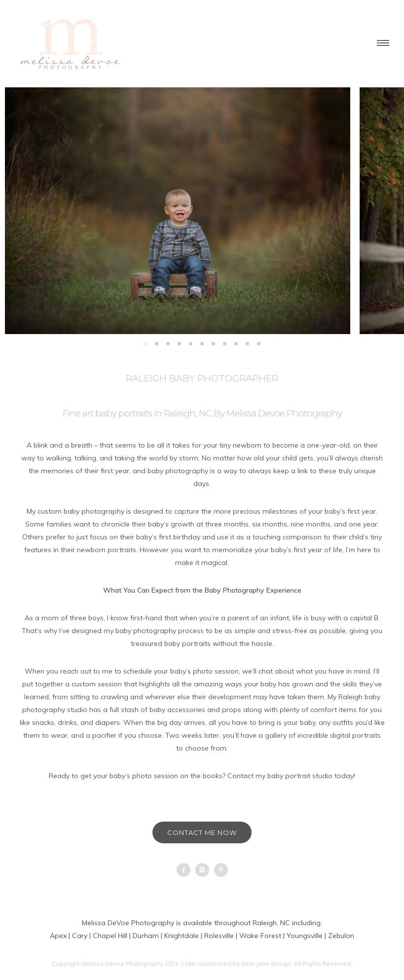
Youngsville (305, 936)
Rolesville (219, 936)
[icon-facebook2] (186, 870)
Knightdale (182, 936)
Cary (80, 936)
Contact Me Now (202, 832)
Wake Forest (260, 936)
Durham (146, 936)
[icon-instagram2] (205, 870)
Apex (58, 936)
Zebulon (341, 936)
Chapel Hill (110, 936)
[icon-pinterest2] (221, 870)
